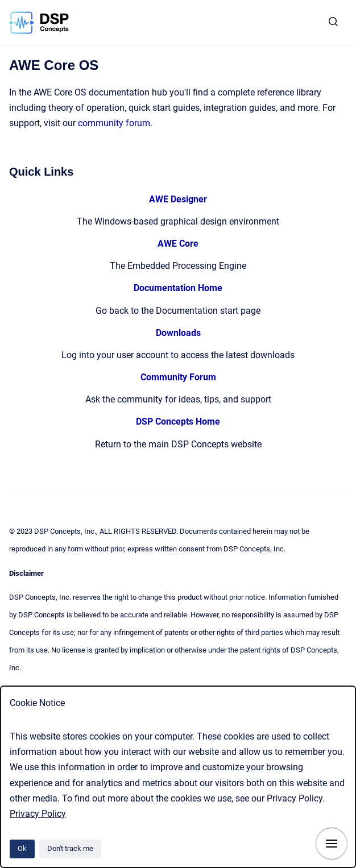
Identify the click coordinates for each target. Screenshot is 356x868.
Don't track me (70, 848)
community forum (114, 123)
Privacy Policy (38, 814)
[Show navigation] (332, 844)
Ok (22, 848)
